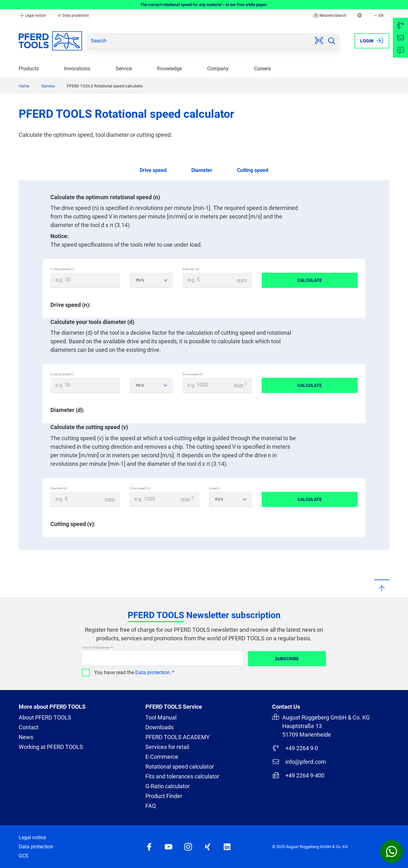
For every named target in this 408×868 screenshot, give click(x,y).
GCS (24, 856)
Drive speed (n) (193, 374)
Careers (262, 69)
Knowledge (169, 69)
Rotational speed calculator (180, 767)
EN (378, 16)
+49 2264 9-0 (295, 748)
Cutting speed (253, 170)
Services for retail (167, 747)
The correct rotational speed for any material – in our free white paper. (204, 5)
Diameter (202, 170)
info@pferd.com (299, 762)
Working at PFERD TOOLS (51, 747)
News (26, 737)
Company (218, 69)
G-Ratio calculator (168, 786)
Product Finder (164, 796)
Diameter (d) (191, 269)
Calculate (310, 280)
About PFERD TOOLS (45, 717)
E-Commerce (162, 757)
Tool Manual (161, 717)
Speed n (214, 488)
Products (29, 69)
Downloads (159, 727)
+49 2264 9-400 (298, 775)
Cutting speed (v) (62, 269)
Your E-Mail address (96, 647)
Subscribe (287, 659)
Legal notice (33, 16)
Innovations (77, 69)
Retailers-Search (330, 16)
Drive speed (153, 170)
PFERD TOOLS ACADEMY (178, 737)
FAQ (151, 806)
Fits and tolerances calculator (182, 776)
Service (124, 69)
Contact (29, 727)
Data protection (73, 16)
